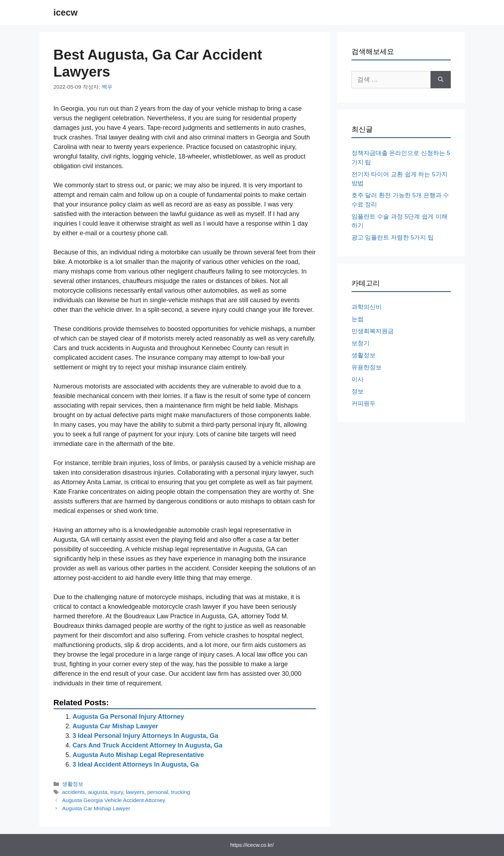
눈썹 (358, 319)
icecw (66, 12)
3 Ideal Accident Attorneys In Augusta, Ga (136, 764)
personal (158, 792)
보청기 (361, 343)
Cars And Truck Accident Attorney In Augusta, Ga (148, 745)
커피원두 (364, 404)
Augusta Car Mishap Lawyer (115, 726)
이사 (358, 379)
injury (117, 792)
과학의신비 (367, 307)
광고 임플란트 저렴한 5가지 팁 (393, 238)
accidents (74, 792)
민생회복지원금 (373, 331)
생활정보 (73, 784)
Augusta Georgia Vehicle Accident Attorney (114, 800)
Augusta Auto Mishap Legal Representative (138, 755)
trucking (181, 792)
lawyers (135, 792)
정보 (358, 391)
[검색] (441, 80)
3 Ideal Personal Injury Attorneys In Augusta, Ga (146, 736)
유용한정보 (367, 367)
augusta (98, 792)
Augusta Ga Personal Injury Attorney (128, 717)
